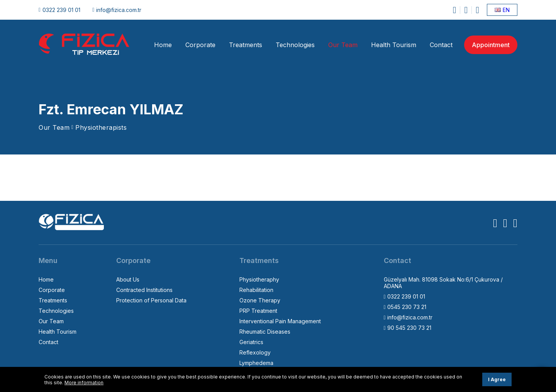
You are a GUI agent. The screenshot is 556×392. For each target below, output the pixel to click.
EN (502, 10)
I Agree (497, 379)
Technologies (295, 45)
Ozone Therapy (260, 300)
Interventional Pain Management (280, 321)
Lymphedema (256, 363)
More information (84, 383)
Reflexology (255, 352)
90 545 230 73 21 (408, 328)
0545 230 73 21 (405, 307)
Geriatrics (251, 342)
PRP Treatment (258, 311)
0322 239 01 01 (59, 10)
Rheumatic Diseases (265, 332)
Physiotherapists (101, 127)
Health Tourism (394, 45)
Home (163, 45)
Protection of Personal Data (151, 300)
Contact (441, 45)
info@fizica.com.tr (117, 10)
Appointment (491, 45)
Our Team (343, 45)
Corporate (200, 45)
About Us (128, 279)
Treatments (246, 45)
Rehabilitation (256, 290)
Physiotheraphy (259, 279)
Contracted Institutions (144, 290)
